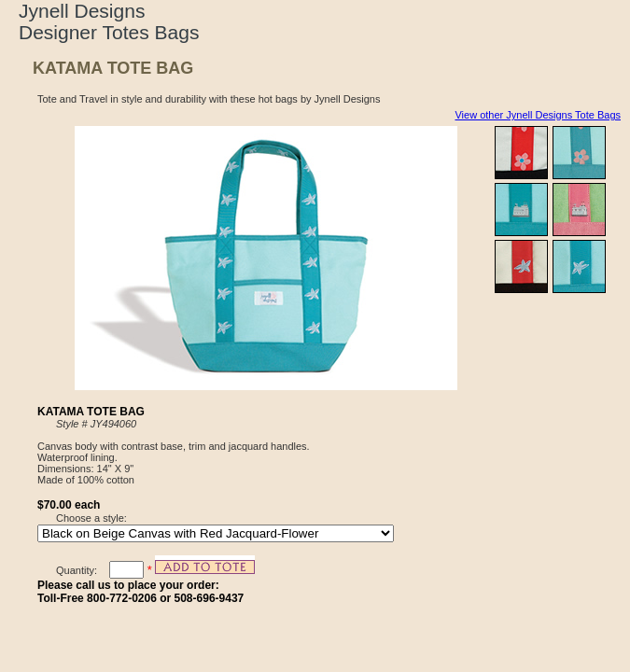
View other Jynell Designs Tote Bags (538, 115)
